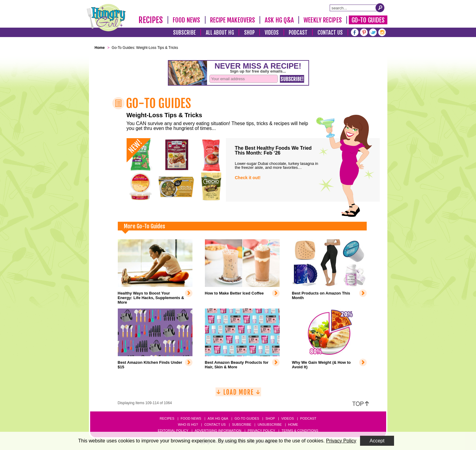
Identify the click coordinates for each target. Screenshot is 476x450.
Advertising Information (218, 431)
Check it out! (248, 178)
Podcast (298, 33)
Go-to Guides (247, 418)
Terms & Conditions (300, 431)
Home (293, 424)
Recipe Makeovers (233, 20)
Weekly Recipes (323, 20)
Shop (249, 33)
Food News (187, 20)
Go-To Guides (368, 20)
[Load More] (238, 394)
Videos (272, 33)
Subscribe (184, 33)
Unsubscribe (270, 424)
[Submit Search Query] (380, 8)
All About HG (220, 33)
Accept (377, 441)
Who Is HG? (188, 424)
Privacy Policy (262, 431)
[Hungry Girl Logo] (106, 18)
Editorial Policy (173, 431)
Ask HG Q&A (279, 20)
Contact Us (330, 33)
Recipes (151, 20)
